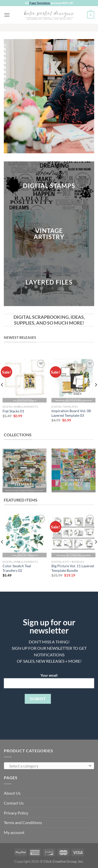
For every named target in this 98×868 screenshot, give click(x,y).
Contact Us (14, 803)
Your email (49, 683)
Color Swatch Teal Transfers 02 (17, 568)
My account (14, 832)
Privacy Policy (16, 813)
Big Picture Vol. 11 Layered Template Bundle (73, 568)
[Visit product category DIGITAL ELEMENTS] (25, 470)
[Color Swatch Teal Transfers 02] (25, 535)
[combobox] (49, 766)
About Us (12, 793)
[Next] (93, 473)
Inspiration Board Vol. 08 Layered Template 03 (71, 413)
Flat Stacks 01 (13, 411)
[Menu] (7, 15)
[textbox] (48, 766)
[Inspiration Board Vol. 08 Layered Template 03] (73, 381)
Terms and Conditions (23, 822)
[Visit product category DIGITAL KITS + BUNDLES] (73, 470)
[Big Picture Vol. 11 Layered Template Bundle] (73, 535)
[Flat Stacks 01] (25, 381)
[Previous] (5, 473)
